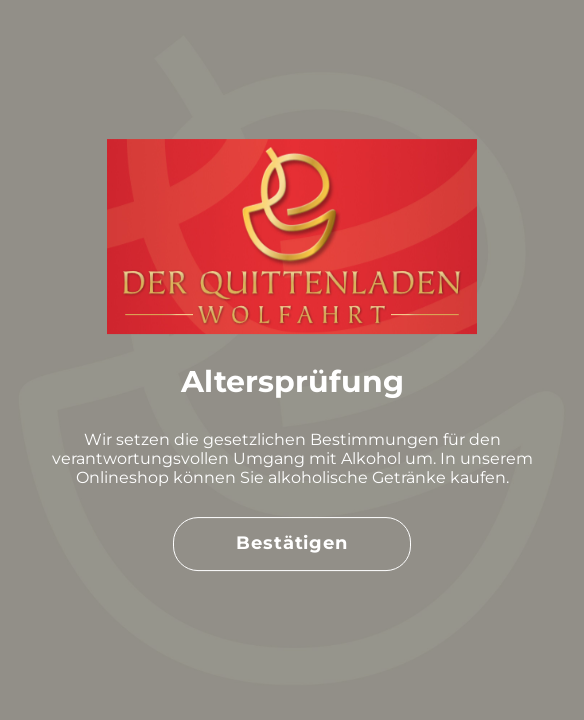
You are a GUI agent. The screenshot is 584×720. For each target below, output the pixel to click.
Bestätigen (291, 543)
